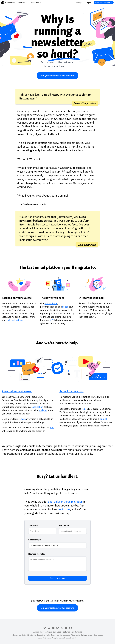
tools (84, 409)
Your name (33, 526)
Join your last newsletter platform (57, 76)
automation (37, 407)
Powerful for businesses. (17, 391)
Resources (36, 3)
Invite (23, 419)
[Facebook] (70, 628)
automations (51, 303)
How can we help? (37, 554)
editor (65, 307)
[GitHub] (49, 628)
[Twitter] (45, 628)
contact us (64, 509)
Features (23, 3)
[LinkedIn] (53, 628)
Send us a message (57, 578)
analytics (43, 410)
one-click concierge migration (65, 502)
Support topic (35, 540)
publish (104, 419)
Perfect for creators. (72, 391)
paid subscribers (15, 320)
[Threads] (62, 628)
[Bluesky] (66, 628)
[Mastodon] (58, 628)
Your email (64, 526)
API (52, 320)
